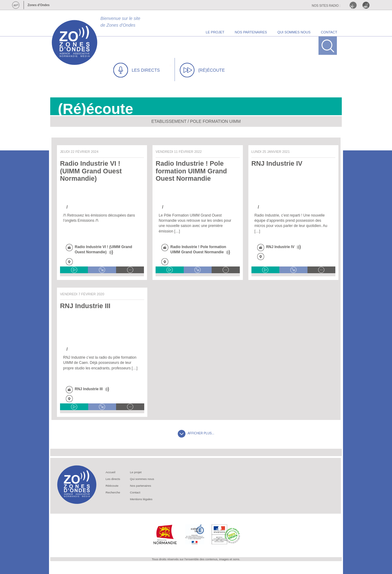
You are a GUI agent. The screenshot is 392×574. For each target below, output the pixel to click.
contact (329, 32)
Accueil (111, 472)
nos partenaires (251, 32)
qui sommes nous (294, 32)
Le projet (136, 472)
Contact (135, 492)
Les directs (113, 479)
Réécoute (112, 486)
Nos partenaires (140, 486)
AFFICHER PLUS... (196, 433)
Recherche (113, 492)
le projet (215, 32)
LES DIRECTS (137, 70)
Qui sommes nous (142, 479)
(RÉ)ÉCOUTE (202, 70)
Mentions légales (141, 499)
